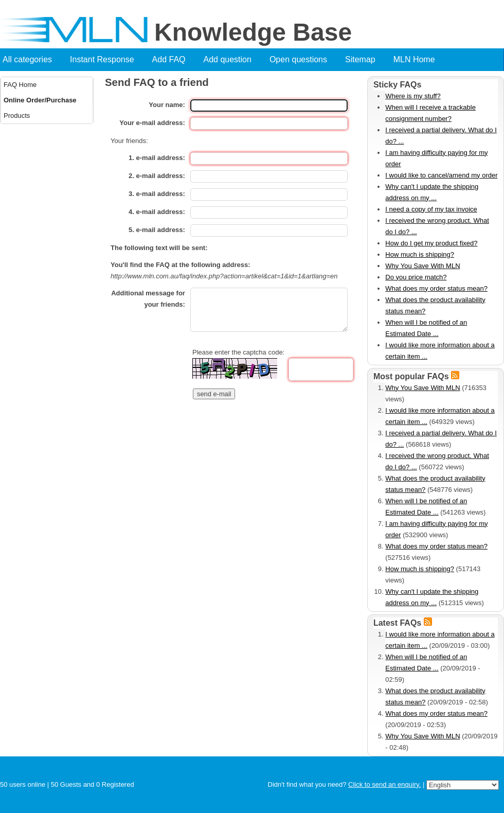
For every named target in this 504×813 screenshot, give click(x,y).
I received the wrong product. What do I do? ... (437, 226)
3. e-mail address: (157, 194)
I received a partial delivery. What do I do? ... (441, 136)
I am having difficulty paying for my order (436, 158)
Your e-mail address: (152, 123)
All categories (27, 59)
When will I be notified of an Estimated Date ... (426, 328)
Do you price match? (416, 277)
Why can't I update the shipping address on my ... (432, 192)
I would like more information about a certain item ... (440, 351)
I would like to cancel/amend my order (441, 175)
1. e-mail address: (157, 158)
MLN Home (414, 59)
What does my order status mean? (436, 288)
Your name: (167, 105)
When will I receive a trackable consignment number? (430, 113)
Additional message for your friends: (148, 299)
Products (17, 116)
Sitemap (360, 59)
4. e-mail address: (157, 212)
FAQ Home (20, 85)
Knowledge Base (253, 32)
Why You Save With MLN (422, 266)
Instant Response (102, 59)
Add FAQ (169, 59)
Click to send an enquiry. (384, 784)
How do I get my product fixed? (431, 243)
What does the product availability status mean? (435, 305)
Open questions (298, 59)
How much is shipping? (420, 254)
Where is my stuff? (413, 96)
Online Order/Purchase (40, 100)
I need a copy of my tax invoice (431, 209)
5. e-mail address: (157, 230)
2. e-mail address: (157, 176)
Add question (228, 59)
